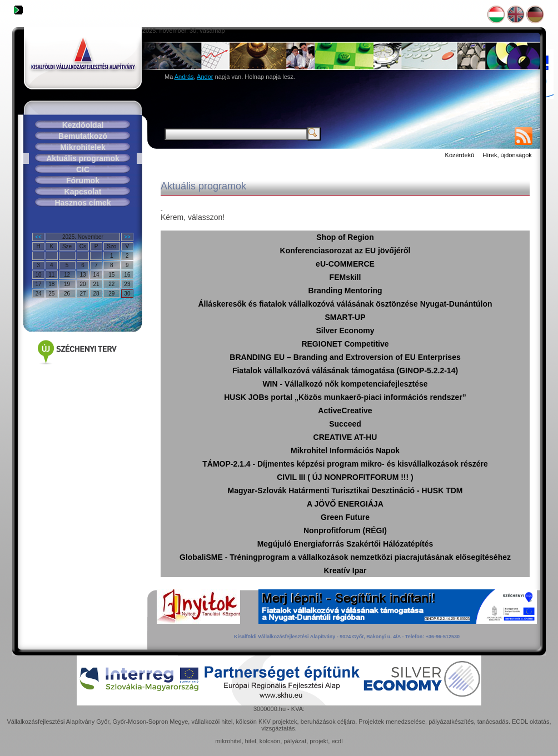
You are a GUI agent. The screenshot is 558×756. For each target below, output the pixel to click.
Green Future (345, 517)
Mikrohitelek (83, 147)
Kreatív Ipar (345, 570)
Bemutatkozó (83, 136)
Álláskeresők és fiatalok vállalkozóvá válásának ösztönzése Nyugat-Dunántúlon (345, 304)
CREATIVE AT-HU (345, 437)
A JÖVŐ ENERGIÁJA (345, 504)
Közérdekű (460, 155)
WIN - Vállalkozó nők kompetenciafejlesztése (345, 384)
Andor (205, 77)
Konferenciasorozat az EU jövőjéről (345, 251)
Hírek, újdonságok (507, 155)
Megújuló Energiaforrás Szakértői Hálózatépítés (345, 544)
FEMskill (345, 277)
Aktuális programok (83, 158)
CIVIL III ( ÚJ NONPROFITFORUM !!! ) (345, 477)
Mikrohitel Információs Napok (345, 450)
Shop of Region (345, 237)
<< (38, 237)
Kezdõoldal (83, 125)
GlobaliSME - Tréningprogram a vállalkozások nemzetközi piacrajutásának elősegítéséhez (345, 557)
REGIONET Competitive (345, 344)
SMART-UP (345, 317)
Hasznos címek (83, 203)
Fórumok (83, 181)
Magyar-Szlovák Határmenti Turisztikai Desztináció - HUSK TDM (345, 490)
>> (127, 237)
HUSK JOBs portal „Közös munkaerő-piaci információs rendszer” (345, 397)
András (184, 77)
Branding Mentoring (345, 291)
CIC (83, 169)
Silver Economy (345, 331)
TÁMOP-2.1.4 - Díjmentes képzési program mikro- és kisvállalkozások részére (345, 464)
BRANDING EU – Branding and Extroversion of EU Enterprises (345, 357)
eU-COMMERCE (345, 264)
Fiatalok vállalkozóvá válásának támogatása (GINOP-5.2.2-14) (345, 371)
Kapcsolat (83, 192)
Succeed (345, 424)
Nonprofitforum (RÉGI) (345, 530)
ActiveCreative (345, 410)
